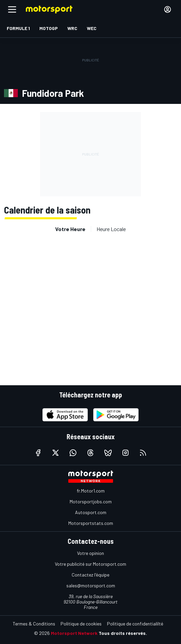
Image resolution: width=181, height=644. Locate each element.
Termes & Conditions (34, 624)
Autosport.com (91, 512)
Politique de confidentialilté (135, 624)
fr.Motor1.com (91, 491)
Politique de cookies (81, 624)
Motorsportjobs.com (91, 501)
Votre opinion (90, 553)
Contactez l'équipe (90, 575)
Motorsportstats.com (91, 523)
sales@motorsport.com (91, 585)
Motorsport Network (74, 633)
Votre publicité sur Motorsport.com (90, 564)
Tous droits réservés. (123, 633)
